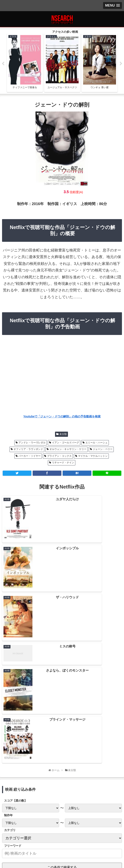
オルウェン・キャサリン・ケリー (68, 450)
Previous (3, 64)
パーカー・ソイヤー (30, 457)
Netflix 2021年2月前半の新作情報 (62, 724)
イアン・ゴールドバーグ (65, 443)
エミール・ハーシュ (96, 443)
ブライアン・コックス (59, 457)
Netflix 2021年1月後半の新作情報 (62, 732)
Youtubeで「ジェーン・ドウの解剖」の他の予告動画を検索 (62, 417)
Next (121, 64)
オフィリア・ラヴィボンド (28, 450)
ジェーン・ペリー (103, 450)
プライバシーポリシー (22, 841)
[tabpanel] (25, 63)
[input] (62, 680)
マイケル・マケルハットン (93, 457)
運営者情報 (102, 841)
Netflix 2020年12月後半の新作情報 (62, 750)
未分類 (63, 435)
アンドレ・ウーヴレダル (32, 443)
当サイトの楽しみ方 (62, 841)
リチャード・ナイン (63, 463)
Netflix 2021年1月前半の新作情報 (62, 741)
